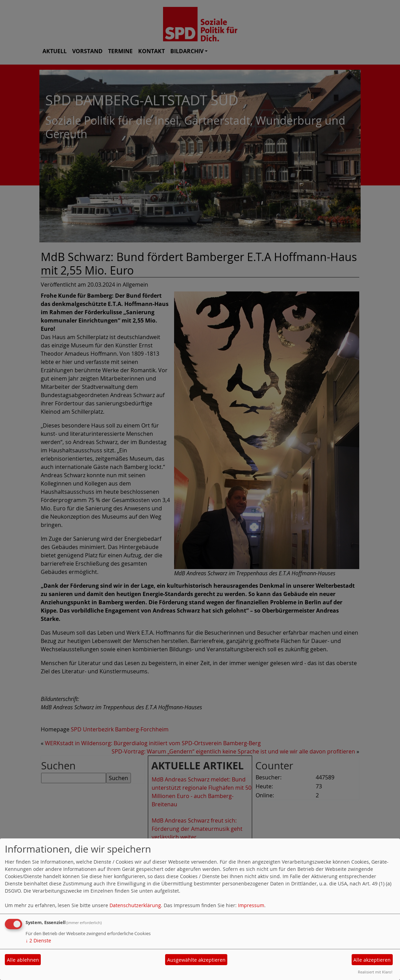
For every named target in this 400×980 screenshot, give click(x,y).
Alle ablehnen (23, 960)
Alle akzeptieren (372, 960)
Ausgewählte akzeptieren (196, 960)
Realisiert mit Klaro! (375, 972)
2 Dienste (38, 940)
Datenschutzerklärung (135, 905)
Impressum (251, 905)
